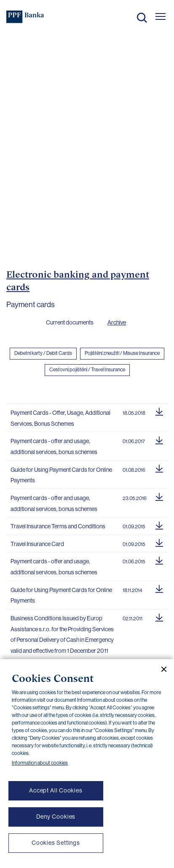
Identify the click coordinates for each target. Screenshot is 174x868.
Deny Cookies (56, 817)
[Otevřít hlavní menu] (161, 16)
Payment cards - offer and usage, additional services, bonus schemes (54, 446)
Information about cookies (40, 763)
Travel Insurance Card (37, 544)
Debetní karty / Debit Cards (43, 353)
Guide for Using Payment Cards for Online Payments (61, 475)
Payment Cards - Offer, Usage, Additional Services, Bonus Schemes (60, 418)
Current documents (70, 322)
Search (142, 18)
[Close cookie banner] (161, 669)
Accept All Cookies (56, 790)
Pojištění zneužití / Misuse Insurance (122, 353)
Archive (117, 322)
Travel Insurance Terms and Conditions (58, 526)
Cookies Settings (56, 843)
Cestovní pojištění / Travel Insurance (87, 370)
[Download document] (159, 411)
